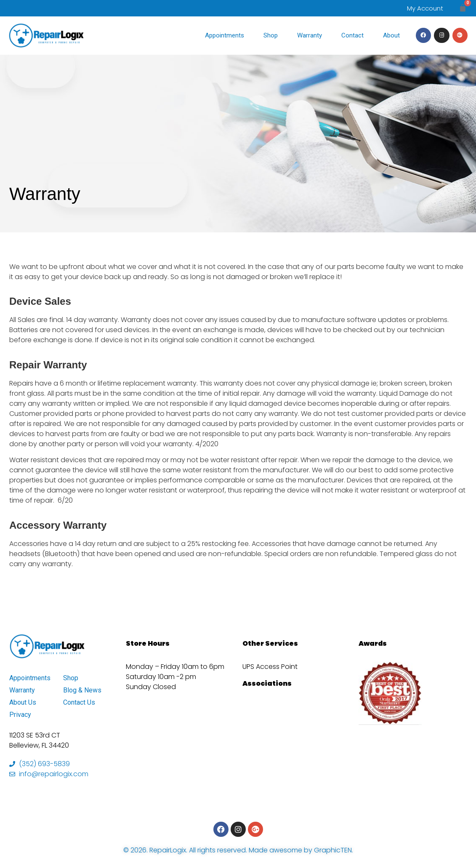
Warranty (310, 35)
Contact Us (79, 702)
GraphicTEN (333, 850)
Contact (352, 35)
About (391, 35)
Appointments (225, 35)
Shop (271, 35)
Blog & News (82, 690)
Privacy (20, 715)
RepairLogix (168, 850)
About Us (23, 702)
